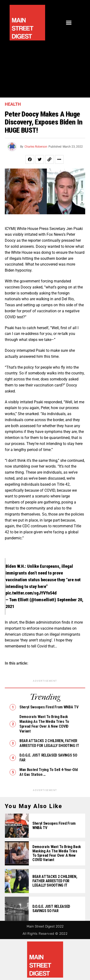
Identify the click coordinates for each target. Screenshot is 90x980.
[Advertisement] (45, 67)
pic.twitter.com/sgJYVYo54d (31, 593)
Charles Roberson (36, 147)
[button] (69, 23)
